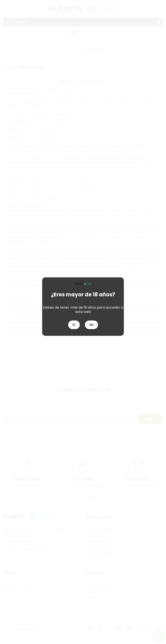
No (91, 325)
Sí (74, 325)
